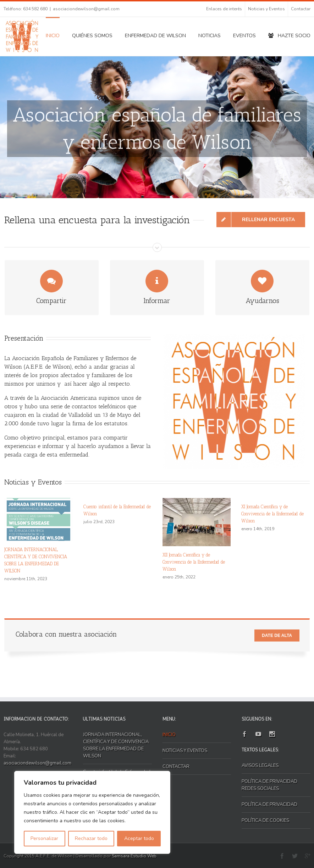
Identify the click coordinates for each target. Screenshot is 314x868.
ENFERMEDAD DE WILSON (155, 36)
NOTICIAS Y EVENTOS (185, 751)
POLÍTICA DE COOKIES (265, 821)
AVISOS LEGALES (260, 766)
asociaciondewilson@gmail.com (86, 9)
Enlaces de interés (224, 9)
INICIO (53, 36)
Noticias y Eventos (266, 9)
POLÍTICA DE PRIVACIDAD (269, 805)
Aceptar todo (139, 838)
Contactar (301, 9)
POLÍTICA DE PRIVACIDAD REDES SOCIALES (269, 785)
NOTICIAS (210, 36)
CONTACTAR (176, 767)
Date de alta (277, 635)
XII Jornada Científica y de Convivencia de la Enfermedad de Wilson (194, 562)
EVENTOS (244, 36)
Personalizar (44, 838)
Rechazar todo (91, 838)
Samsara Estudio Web (134, 856)
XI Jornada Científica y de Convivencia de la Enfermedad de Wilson (272, 514)
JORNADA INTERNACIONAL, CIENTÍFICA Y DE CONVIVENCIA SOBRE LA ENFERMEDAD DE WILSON (116, 745)
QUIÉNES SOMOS (92, 36)
